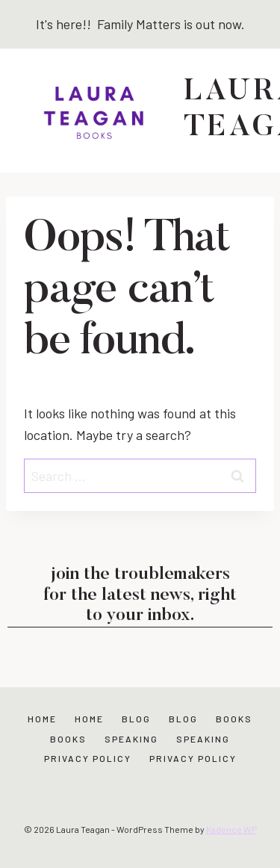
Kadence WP (231, 829)
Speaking (131, 739)
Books (234, 719)
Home (42, 719)
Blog (136, 719)
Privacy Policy (88, 758)
